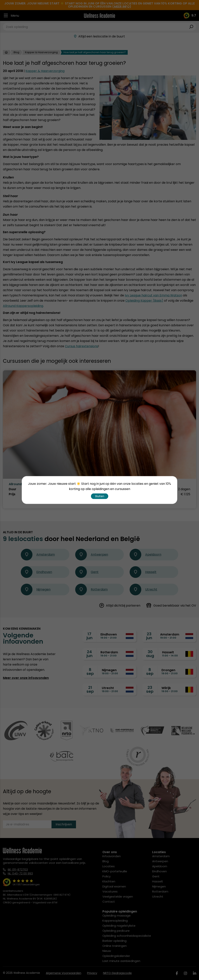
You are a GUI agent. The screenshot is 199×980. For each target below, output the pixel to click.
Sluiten (100, 496)
